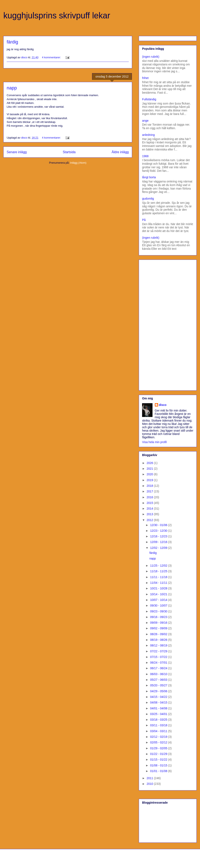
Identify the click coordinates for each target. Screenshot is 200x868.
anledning (148, 135)
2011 (150, 778)
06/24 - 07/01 (159, 663)
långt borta (149, 177)
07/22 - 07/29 (159, 651)
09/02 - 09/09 (159, 628)
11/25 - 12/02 (159, 566)
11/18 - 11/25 (159, 571)
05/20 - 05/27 (159, 685)
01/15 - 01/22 (159, 760)
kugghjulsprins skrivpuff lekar (57, 15)
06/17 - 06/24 (159, 668)
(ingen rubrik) (151, 57)
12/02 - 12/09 (159, 548)
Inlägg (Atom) (78, 163)
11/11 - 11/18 (159, 577)
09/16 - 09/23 (159, 617)
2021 (150, 469)
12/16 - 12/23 (159, 536)
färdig (12, 42)
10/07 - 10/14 (159, 600)
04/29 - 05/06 (159, 691)
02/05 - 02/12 (159, 742)
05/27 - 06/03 (159, 680)
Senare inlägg (17, 152)
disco (163, 405)
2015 (150, 503)
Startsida (69, 152)
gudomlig (148, 199)
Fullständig (149, 99)
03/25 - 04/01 (159, 714)
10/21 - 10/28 (159, 588)
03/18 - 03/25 (159, 720)
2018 (150, 486)
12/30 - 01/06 (159, 525)
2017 (150, 491)
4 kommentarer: (52, 57)
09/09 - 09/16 (159, 623)
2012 (150, 520)
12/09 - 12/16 (159, 542)
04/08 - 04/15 (159, 702)
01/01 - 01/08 (159, 771)
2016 (150, 497)
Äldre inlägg (120, 152)
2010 (150, 784)
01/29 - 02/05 (159, 748)
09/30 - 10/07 (159, 605)
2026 (150, 463)
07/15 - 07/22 (159, 657)
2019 (150, 480)
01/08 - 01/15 (159, 765)
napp (12, 88)
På (144, 220)
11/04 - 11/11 (159, 583)
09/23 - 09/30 (159, 611)
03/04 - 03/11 (159, 731)
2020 (150, 474)
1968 (145, 156)
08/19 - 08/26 (159, 640)
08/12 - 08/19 (159, 645)
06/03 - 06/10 (159, 674)
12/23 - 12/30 (159, 531)
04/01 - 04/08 (159, 708)
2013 (150, 514)
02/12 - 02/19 (159, 737)
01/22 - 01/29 (159, 754)
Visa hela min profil (154, 442)
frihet (145, 78)
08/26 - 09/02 (159, 634)
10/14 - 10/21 (159, 594)
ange (145, 121)
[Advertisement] (156, 324)
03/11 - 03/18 (159, 725)
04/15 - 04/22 (159, 697)
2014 (150, 509)
